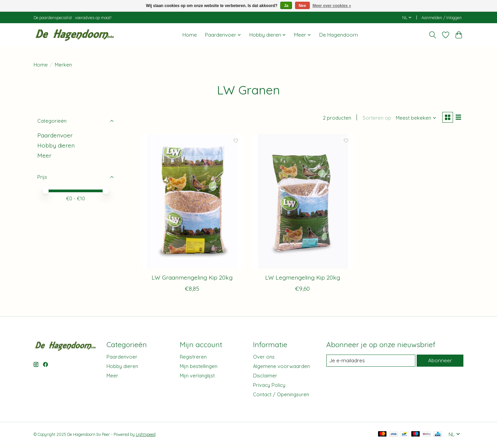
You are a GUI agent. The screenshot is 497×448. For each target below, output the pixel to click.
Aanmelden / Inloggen (442, 18)
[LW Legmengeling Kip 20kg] (303, 202)
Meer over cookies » (332, 6)
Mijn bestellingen (199, 367)
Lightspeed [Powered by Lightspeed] (146, 435)
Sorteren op (375, 118)
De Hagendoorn (339, 35)
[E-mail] (370, 362)
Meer (44, 155)
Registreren (193, 357)
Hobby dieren (56, 145)
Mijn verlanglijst (197, 377)
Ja (286, 6)
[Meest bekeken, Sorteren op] (414, 118)
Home (190, 35)
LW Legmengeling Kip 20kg (303, 278)
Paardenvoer (55, 135)
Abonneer (440, 361)
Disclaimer (265, 377)
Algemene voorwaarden (281, 367)
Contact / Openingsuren (281, 395)
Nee (302, 6)
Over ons (264, 357)
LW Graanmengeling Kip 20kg (192, 278)
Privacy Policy (269, 386)
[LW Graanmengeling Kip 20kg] (192, 202)
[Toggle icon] (433, 35)
